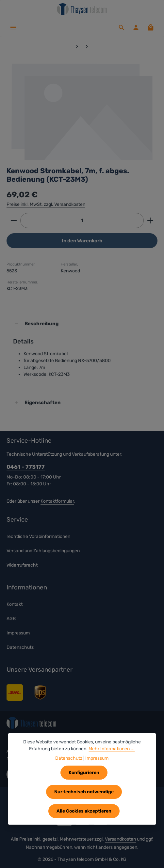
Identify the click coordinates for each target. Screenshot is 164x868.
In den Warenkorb (82, 241)
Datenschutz (20, 648)
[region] (82, 111)
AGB (11, 619)
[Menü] (13, 27)
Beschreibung (42, 324)
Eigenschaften (43, 403)
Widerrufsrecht (22, 565)
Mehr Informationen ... (112, 749)
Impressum (18, 633)
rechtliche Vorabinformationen (38, 536)
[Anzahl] (82, 221)
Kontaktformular (57, 501)
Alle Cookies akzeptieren (84, 811)
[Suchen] (122, 27)
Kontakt (15, 605)
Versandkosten (120, 839)
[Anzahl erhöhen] (150, 221)
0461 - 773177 (26, 467)
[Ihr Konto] (136, 27)
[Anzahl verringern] (14, 221)
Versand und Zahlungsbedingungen (43, 551)
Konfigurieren (84, 773)
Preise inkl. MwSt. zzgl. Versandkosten (46, 204)
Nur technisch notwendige (84, 792)
